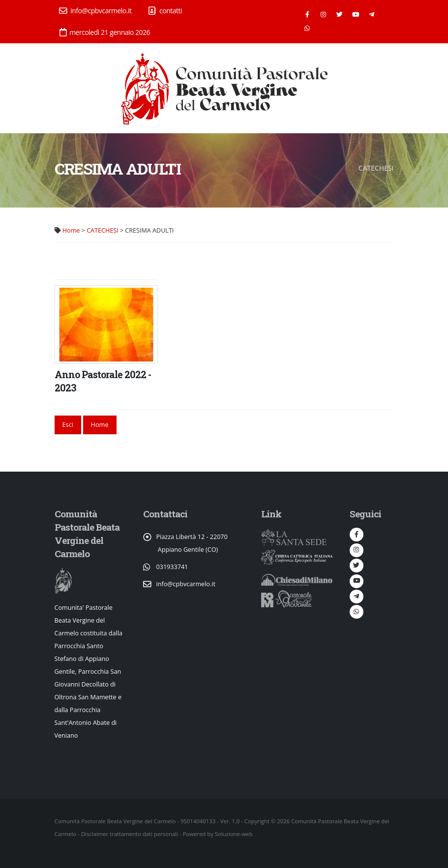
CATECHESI (102, 230)
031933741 (172, 567)
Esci (68, 424)
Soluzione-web (234, 834)
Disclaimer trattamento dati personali (130, 834)
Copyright (257, 821)
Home (71, 230)
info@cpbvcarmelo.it (95, 11)
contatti (165, 11)
